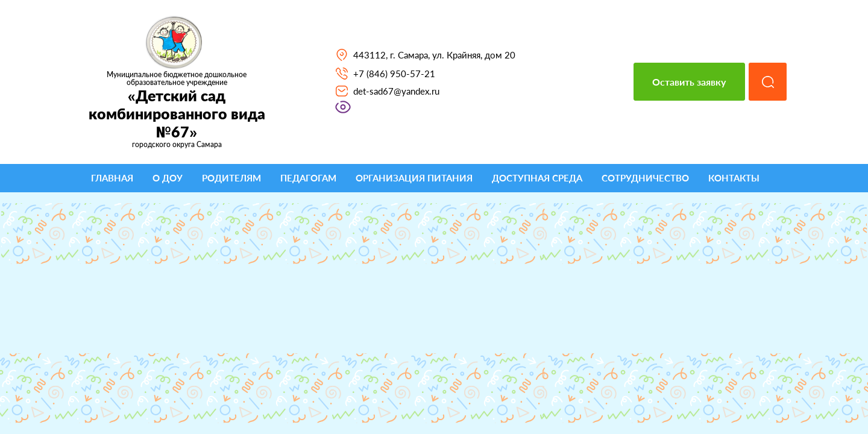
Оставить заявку (689, 82)
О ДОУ (168, 178)
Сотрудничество (645, 178)
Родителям (231, 178)
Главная (112, 178)
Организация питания (414, 178)
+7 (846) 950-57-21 (394, 74)
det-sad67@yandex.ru (396, 91)
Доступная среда (537, 178)
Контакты (734, 178)
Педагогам (308, 178)
